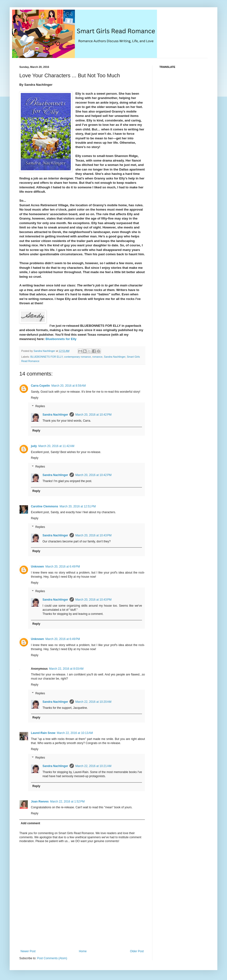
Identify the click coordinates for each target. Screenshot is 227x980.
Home (83, 951)
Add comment (30, 823)
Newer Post (28, 951)
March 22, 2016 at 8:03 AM (66, 669)
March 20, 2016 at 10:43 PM (93, 535)
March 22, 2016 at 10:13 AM (75, 733)
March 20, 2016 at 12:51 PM (78, 506)
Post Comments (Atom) (52, 958)
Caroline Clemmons (45, 506)
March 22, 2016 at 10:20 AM (93, 702)
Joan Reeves (40, 802)
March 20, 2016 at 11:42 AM (56, 446)
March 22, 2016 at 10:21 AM (93, 766)
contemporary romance (77, 357)
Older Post (137, 951)
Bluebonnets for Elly (61, 339)
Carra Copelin (40, 386)
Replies (40, 406)
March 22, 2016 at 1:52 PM (67, 802)
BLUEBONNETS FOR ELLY (46, 357)
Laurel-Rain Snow (43, 733)
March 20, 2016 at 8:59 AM (69, 386)
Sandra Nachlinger (115, 357)
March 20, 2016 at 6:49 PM (63, 567)
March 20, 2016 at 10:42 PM (93, 415)
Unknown (37, 567)
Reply (35, 398)
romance (97, 357)
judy (34, 446)
